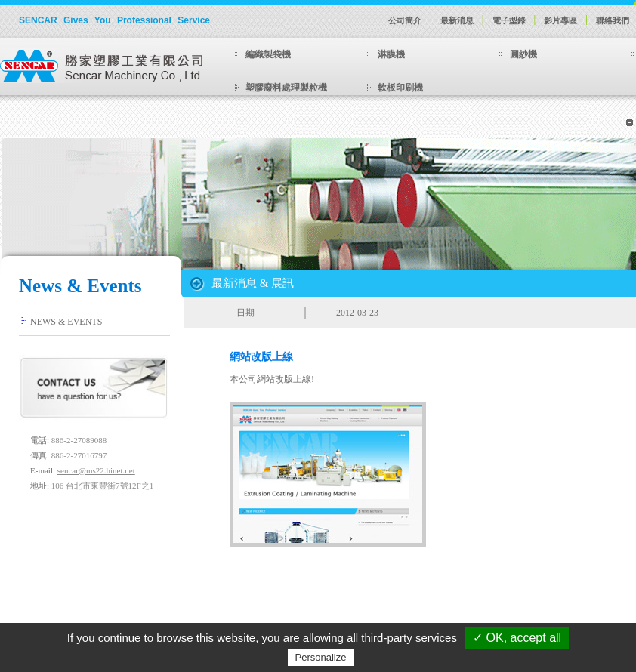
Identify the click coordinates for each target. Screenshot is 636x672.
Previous (281, 234)
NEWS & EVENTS (66, 322)
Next (360, 234)
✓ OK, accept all (517, 638)
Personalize (321, 657)
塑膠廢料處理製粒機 (286, 88)
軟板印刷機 (400, 88)
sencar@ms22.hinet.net (96, 470)
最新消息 (457, 20)
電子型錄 (509, 20)
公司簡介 (405, 20)
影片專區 (560, 20)
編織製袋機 (268, 54)
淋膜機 (391, 54)
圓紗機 (523, 54)
